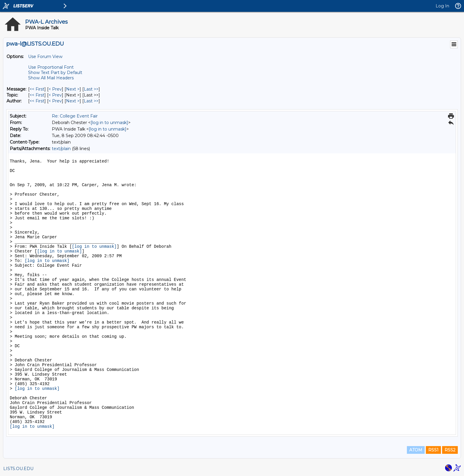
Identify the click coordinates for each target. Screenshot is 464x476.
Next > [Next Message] (73, 89)
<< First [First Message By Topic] (37, 95)
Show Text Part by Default (55, 73)
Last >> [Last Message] (91, 89)
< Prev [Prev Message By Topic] (55, 95)
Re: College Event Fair (75, 116)
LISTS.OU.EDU (18, 469)
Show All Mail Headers (51, 78)
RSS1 (433, 450)
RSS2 (450, 450)
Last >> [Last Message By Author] (91, 101)
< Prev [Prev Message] (55, 89)
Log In (442, 6)
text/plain (61, 149)
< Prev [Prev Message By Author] (55, 101)
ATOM (416, 450)
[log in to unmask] (109, 123)
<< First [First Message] (37, 89)
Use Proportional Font (51, 67)
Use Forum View (45, 57)
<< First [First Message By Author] (37, 101)
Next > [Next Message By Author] (73, 101)
